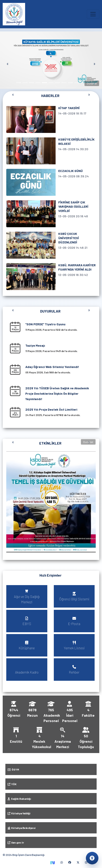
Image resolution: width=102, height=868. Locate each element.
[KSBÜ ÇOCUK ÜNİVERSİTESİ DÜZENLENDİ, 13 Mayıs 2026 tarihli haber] (51, 245)
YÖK (12, 784)
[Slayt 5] (44, 83)
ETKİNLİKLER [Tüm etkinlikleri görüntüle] (50, 443)
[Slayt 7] (58, 83)
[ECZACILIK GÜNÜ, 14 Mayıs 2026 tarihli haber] (51, 182)
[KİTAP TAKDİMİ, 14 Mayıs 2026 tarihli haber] (51, 119)
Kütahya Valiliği (19, 813)
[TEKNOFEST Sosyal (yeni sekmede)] (52, 862)
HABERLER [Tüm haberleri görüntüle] (50, 96)
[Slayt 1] (18, 83)
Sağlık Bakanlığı (19, 799)
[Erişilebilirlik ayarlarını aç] (92, 858)
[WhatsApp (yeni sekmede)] (62, 862)
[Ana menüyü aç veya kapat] (93, 14)
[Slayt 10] (77, 83)
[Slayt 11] (84, 83)
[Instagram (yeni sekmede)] (86, 862)
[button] (51, 502)
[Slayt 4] (38, 83)
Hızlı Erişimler (50, 575)
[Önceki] (8, 60)
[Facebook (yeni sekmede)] (70, 862)
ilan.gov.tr (16, 842)
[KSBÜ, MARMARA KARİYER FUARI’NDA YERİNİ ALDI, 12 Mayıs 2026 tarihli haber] (51, 277)
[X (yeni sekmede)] (78, 862)
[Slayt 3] (31, 83)
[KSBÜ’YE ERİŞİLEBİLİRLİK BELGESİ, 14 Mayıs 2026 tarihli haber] (51, 151)
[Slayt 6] (51, 83)
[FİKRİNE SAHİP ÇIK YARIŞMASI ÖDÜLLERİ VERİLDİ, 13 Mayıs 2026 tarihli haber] (51, 214)
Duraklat (92, 83)
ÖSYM (13, 769)
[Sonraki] (94, 60)
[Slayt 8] (64, 83)
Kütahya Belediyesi (22, 828)
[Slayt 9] (71, 83)
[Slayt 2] (25, 83)
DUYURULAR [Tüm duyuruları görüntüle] (50, 311)
